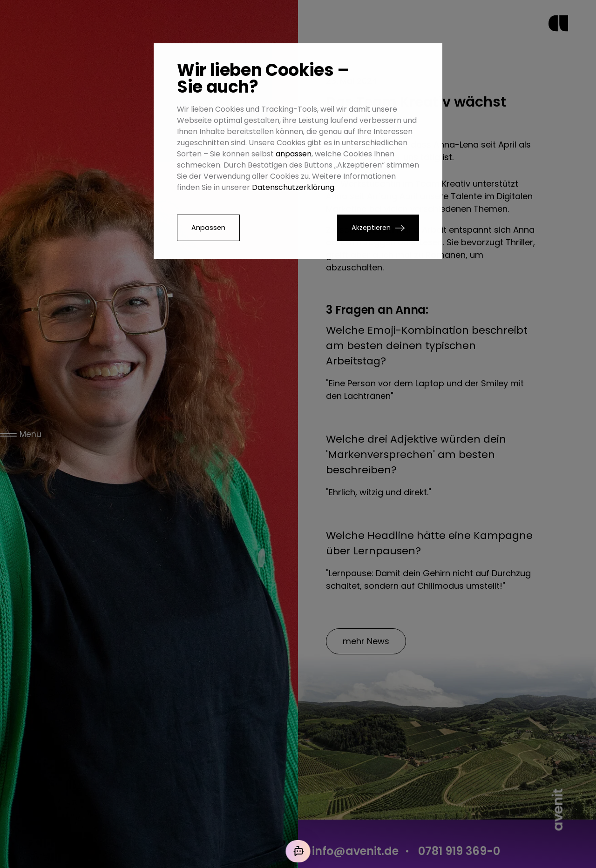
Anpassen (208, 228)
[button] (378, 228)
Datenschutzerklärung (293, 187)
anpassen (294, 154)
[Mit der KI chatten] (298, 851)
